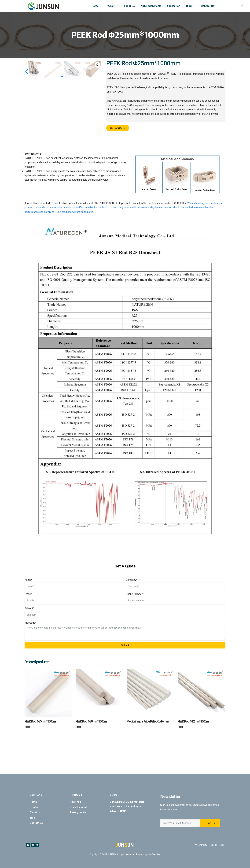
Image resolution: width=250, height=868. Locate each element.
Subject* (29, 642)
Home (95, 6)
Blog (191, 6)
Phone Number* (135, 628)
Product (111, 6)
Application (173, 6)
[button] (62, 155)
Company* (132, 614)
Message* (30, 656)
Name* (28, 614)
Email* (28, 628)
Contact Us (208, 6)
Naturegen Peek (151, 6)
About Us (129, 6)
